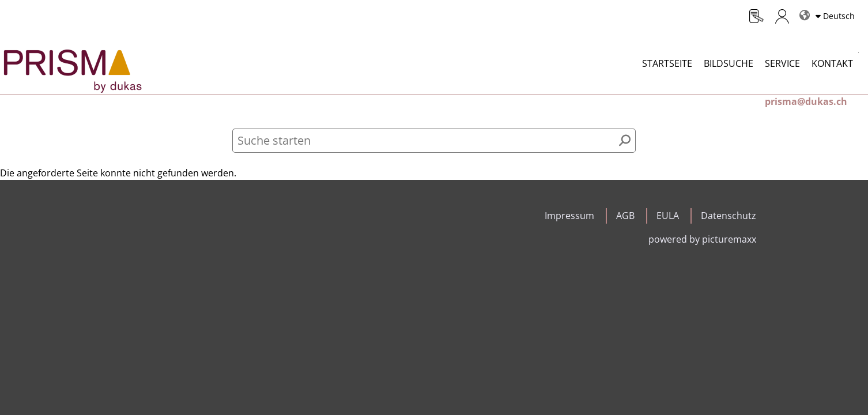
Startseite (667, 63)
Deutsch (839, 16)
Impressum (569, 216)
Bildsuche (729, 63)
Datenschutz (729, 216)
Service (782, 63)
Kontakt (832, 63)
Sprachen (803, 10)
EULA (668, 216)
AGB (625, 216)
